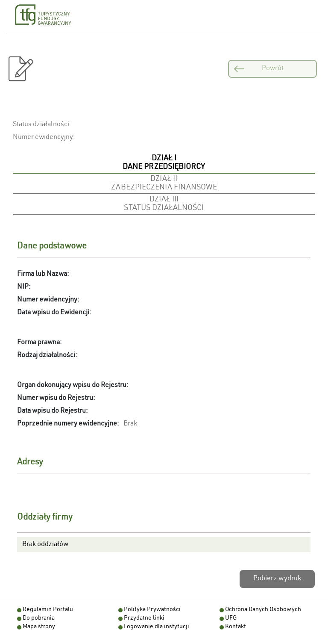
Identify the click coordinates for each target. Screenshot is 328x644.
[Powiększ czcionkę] (141, 17)
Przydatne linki (144, 618)
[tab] (164, 163)
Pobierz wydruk (277, 579)
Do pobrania (39, 618)
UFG (231, 618)
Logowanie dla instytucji (157, 627)
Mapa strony (39, 627)
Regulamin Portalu (48, 610)
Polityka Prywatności (152, 610)
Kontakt (236, 627)
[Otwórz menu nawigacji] (307, 17)
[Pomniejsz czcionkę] (123, 17)
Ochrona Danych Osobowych (263, 610)
